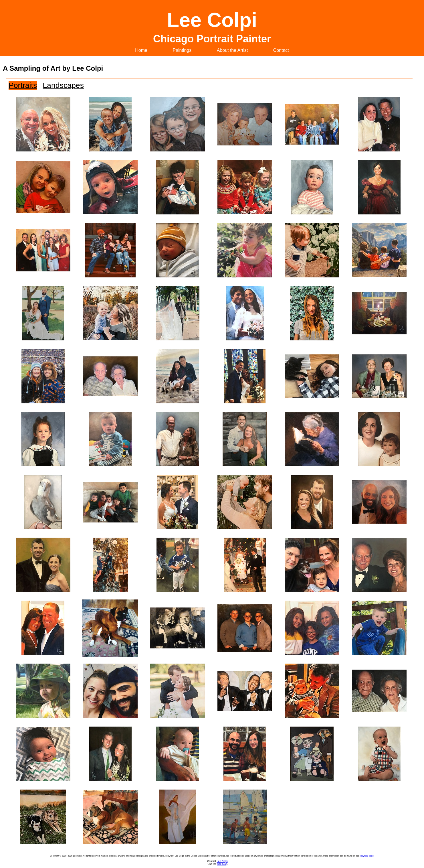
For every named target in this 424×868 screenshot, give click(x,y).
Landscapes (63, 85)
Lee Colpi (222, 861)
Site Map (222, 864)
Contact (281, 50)
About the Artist (232, 50)
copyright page (367, 856)
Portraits (23, 85)
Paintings (182, 50)
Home (141, 50)
